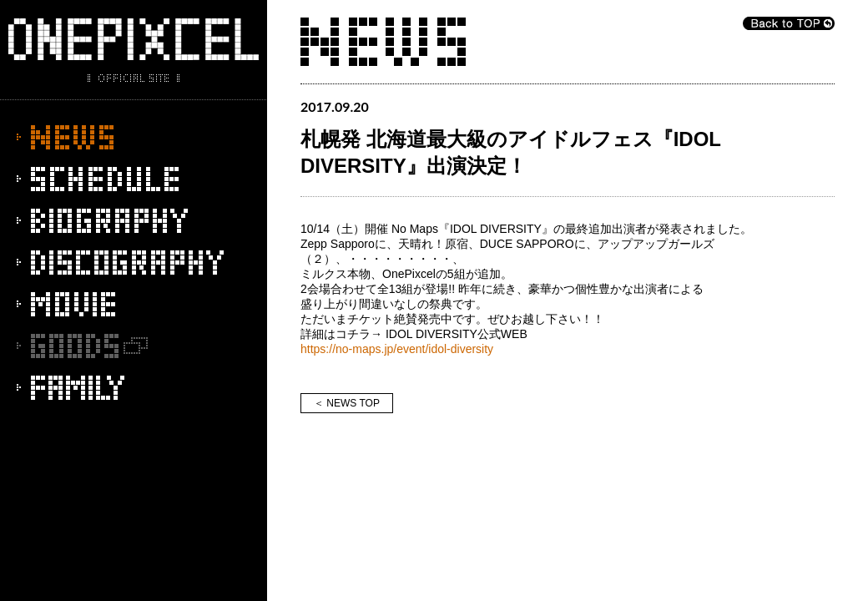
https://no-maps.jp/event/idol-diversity (397, 349)
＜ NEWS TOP (347, 403)
